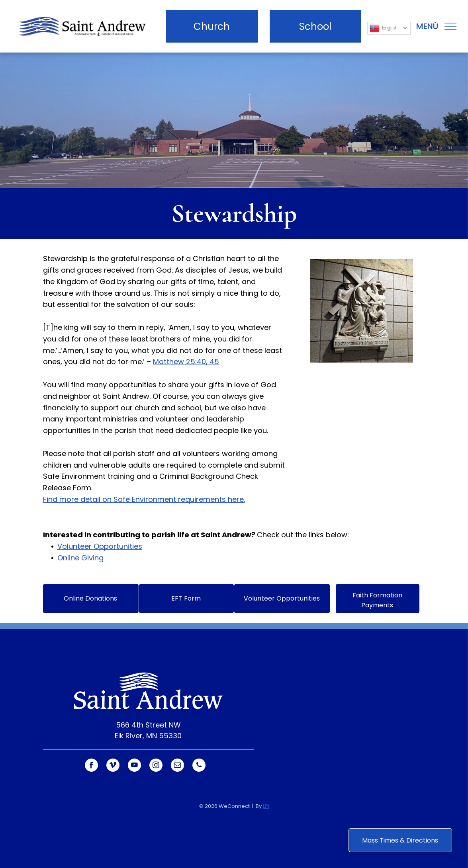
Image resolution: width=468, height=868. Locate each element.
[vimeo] (113, 766)
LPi (266, 806)
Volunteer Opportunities (100, 546)
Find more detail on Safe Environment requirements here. (144, 499)
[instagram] (156, 766)
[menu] (450, 26)
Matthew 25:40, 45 (186, 362)
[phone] (199, 766)
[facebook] (91, 766)
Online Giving (80, 558)
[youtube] (134, 766)
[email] (177, 766)
